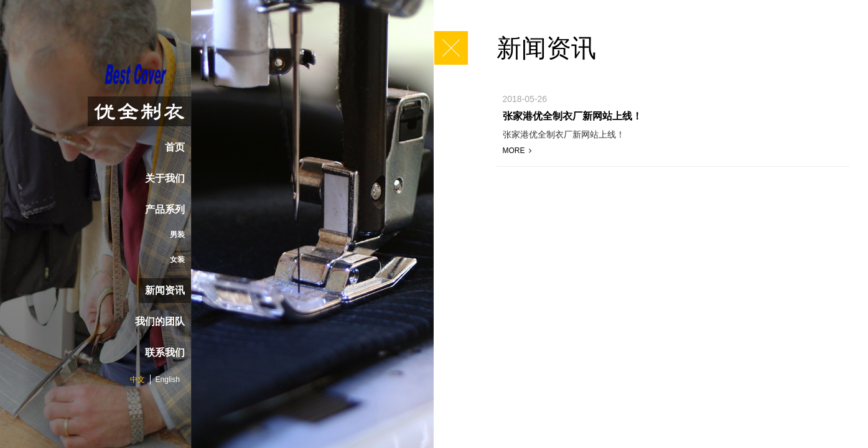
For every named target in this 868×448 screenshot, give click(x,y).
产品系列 (165, 209)
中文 (138, 380)
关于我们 (165, 178)
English (168, 380)
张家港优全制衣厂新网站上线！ (572, 116)
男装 (177, 235)
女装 (177, 259)
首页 (175, 147)
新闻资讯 (165, 290)
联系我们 (165, 352)
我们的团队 (160, 321)
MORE (517, 151)
